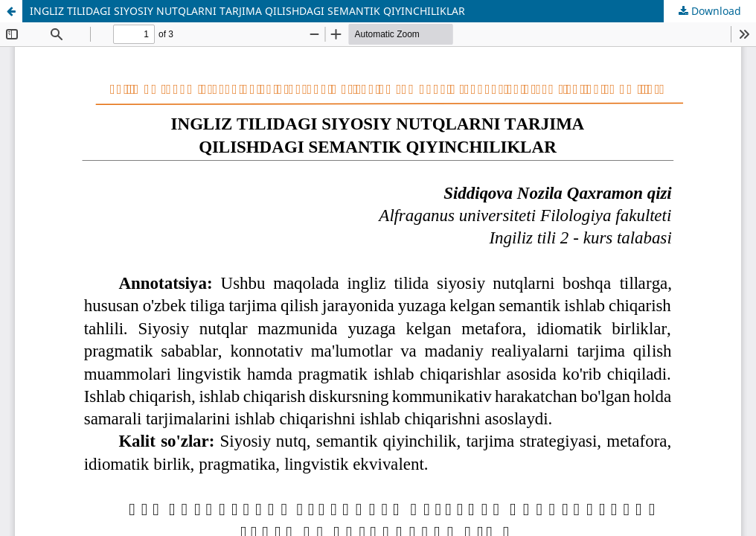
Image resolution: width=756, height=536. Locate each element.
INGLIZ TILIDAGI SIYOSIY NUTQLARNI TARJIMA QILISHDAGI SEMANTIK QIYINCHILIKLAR (247, 11)
